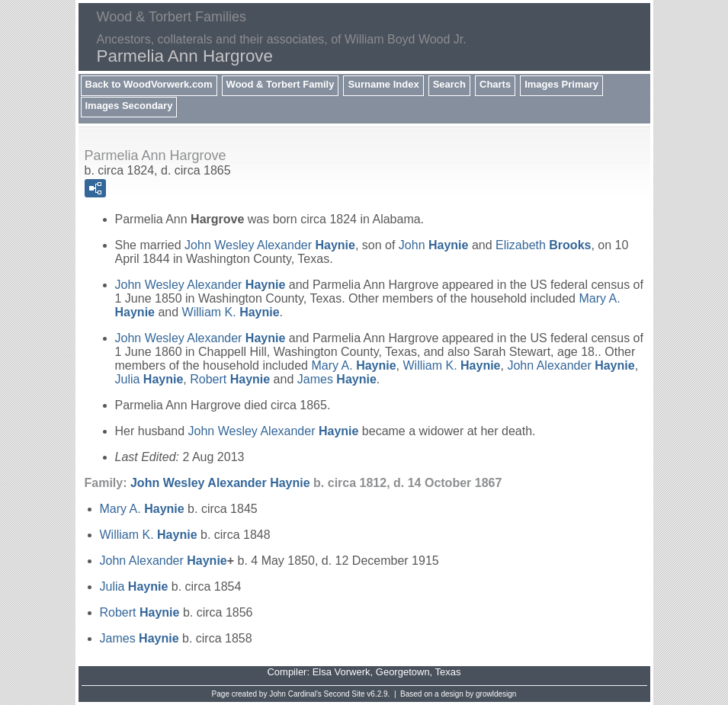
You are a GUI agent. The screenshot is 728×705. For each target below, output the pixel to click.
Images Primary (561, 84)
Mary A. (353, 365)
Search (449, 84)
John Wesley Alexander (270, 245)
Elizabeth (543, 245)
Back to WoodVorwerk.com (149, 84)
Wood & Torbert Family (281, 84)
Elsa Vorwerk (342, 672)
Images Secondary (129, 106)
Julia (149, 379)
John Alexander (571, 365)
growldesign (496, 694)
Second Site (345, 694)
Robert (230, 379)
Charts (495, 84)
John (434, 245)
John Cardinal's (295, 694)
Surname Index (383, 84)
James (337, 379)
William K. (231, 312)
